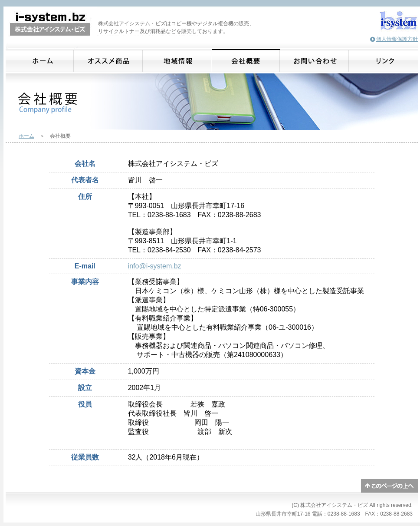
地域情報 (177, 61)
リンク (384, 61)
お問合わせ (315, 61)
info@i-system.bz (155, 266)
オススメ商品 (109, 61)
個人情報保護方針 (397, 39)
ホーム (40, 61)
